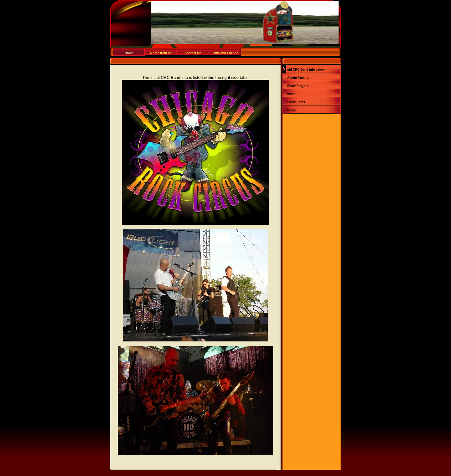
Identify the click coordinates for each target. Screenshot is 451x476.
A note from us (298, 78)
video (291, 94)
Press (291, 110)
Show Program (298, 86)
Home (129, 53)
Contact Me (193, 53)
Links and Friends (225, 53)
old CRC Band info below (306, 70)
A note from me (161, 53)
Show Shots (296, 102)
